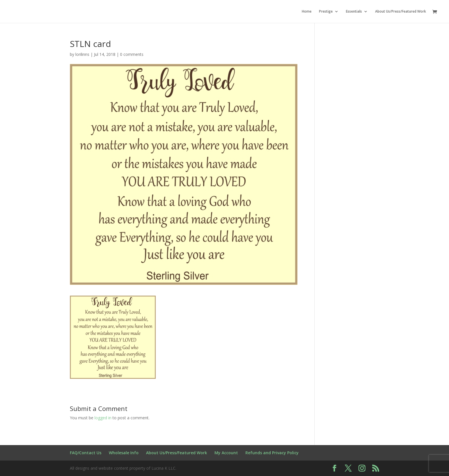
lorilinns (82, 54)
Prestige (326, 12)
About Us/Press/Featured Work (401, 12)
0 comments (132, 54)
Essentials (354, 12)
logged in (103, 418)
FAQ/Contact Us (86, 453)
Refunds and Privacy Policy (272, 453)
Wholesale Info (124, 453)
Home (307, 12)
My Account (226, 453)
